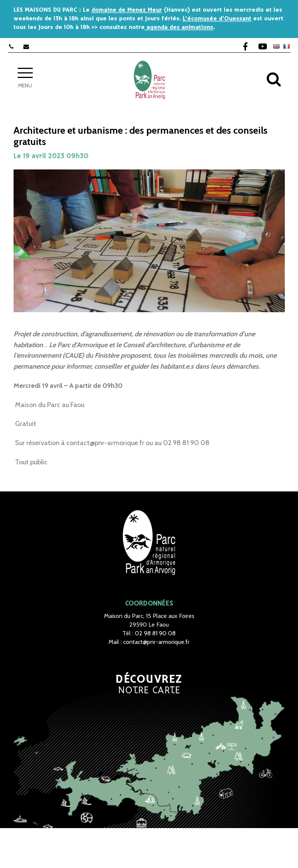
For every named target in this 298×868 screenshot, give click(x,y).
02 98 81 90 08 (155, 633)
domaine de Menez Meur (127, 10)
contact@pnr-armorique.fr (156, 642)
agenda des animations (179, 27)
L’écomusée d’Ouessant (217, 19)
